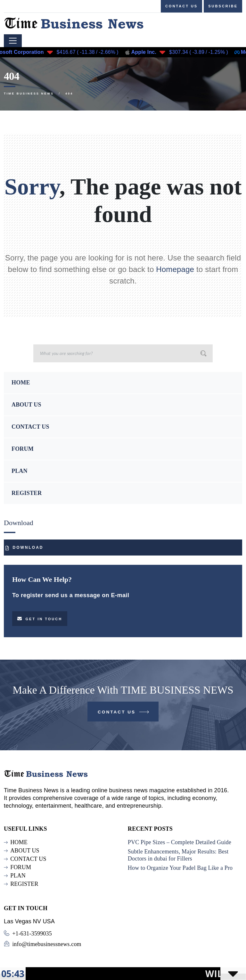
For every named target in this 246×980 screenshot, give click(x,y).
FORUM (23, 449)
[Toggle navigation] (13, 41)
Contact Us (124, 713)
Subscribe (223, 6)
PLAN (20, 471)
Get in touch (40, 619)
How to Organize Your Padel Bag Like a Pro (180, 868)
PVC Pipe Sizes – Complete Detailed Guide (180, 842)
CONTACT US (30, 427)
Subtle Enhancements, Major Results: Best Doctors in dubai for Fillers (178, 855)
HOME (21, 383)
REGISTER (27, 493)
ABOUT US (26, 405)
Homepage (175, 269)
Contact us (181, 6)
